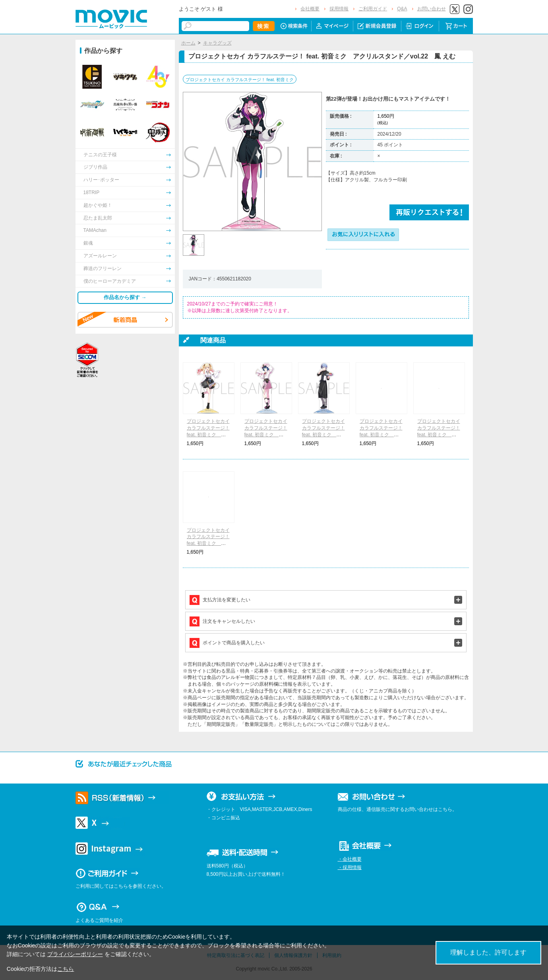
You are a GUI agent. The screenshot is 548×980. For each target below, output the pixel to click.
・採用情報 (350, 867)
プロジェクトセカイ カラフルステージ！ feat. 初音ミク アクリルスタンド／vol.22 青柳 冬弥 (324, 435)
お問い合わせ (432, 9)
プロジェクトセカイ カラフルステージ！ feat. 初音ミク (240, 80)
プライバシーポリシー (75, 954)
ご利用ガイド (373, 9)
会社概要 (310, 9)
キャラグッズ (217, 43)
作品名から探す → (125, 297)
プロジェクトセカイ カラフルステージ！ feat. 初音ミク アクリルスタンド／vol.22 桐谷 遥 (266, 435)
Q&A (402, 9)
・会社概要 (350, 859)
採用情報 (339, 9)
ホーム (188, 43)
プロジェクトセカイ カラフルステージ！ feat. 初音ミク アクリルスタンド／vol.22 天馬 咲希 (208, 435)
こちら (66, 969)
